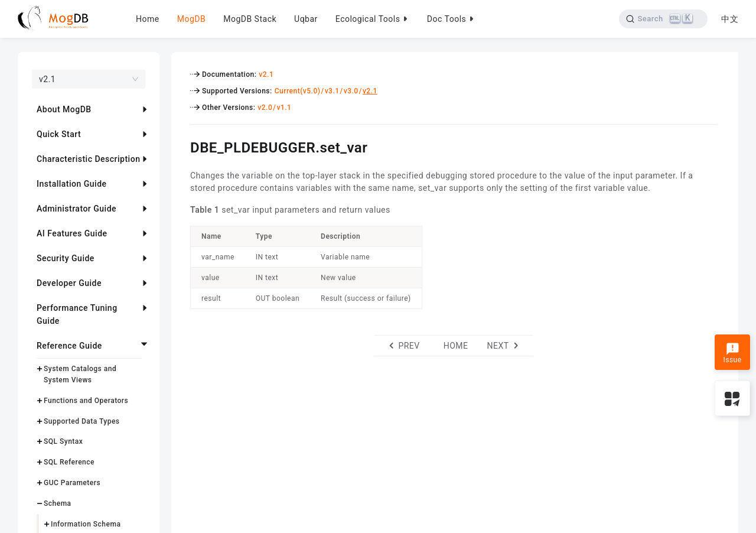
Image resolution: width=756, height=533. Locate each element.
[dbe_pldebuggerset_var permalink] (181, 146)
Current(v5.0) (298, 91)
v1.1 (284, 108)
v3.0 (351, 91)
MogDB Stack (250, 19)
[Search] (663, 19)
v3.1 (332, 91)
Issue (732, 353)
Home (148, 19)
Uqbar (306, 19)
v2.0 (265, 108)
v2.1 (266, 74)
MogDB (191, 19)
